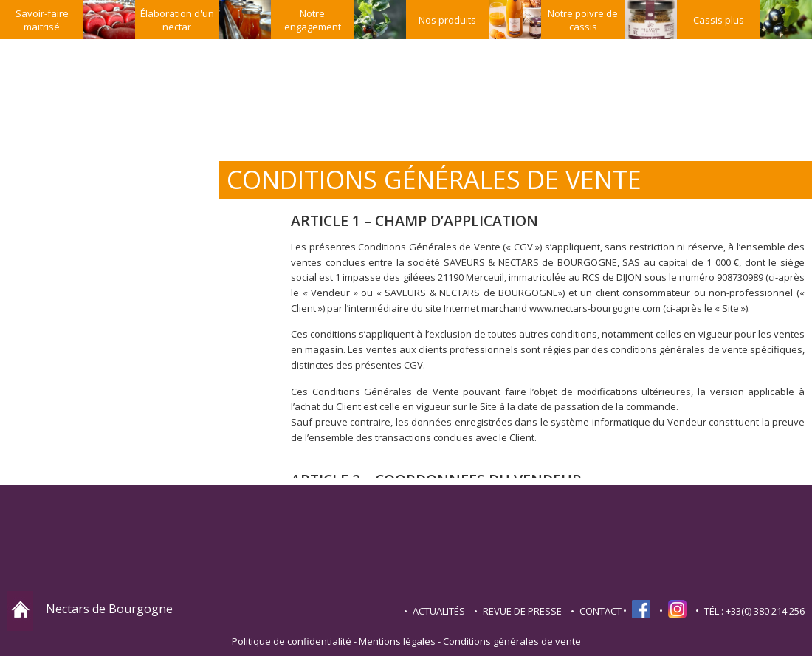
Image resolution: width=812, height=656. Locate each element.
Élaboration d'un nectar (177, 20)
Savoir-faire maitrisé (42, 20)
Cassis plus (719, 20)
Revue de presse (522, 611)
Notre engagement (313, 20)
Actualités (439, 611)
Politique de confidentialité (292, 641)
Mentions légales (397, 641)
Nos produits (447, 20)
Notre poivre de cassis (583, 20)
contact (601, 611)
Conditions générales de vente (512, 641)
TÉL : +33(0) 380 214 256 (754, 611)
